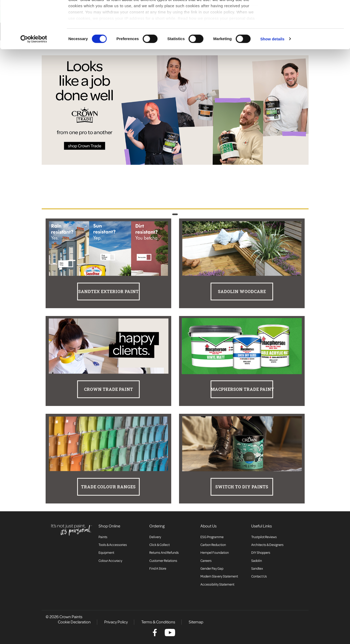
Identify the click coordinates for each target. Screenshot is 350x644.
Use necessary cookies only (306, 31)
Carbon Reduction (213, 545)
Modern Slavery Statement (219, 576)
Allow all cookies (307, 14)
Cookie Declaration (74, 622)
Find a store (158, 569)
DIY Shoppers (261, 553)
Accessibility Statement (217, 585)
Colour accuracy (110, 561)
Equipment (106, 553)
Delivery (155, 537)
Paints (103, 537)
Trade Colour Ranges (108, 487)
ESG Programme (212, 537)
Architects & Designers (267, 545)
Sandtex (257, 569)
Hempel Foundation (215, 553)
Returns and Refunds (164, 553)
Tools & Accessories (113, 545)
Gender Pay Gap (212, 569)
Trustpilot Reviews (264, 537)
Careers (206, 561)
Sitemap (196, 622)
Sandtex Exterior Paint (108, 291)
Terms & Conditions (158, 622)
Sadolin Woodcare (242, 291)
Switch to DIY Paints (242, 487)
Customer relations (163, 561)
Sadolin (257, 561)
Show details (272, 83)
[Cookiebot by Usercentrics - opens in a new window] (34, 83)
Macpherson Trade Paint (242, 389)
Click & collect (159, 545)
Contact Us (259, 576)
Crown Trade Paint (108, 389)
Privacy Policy (116, 622)
